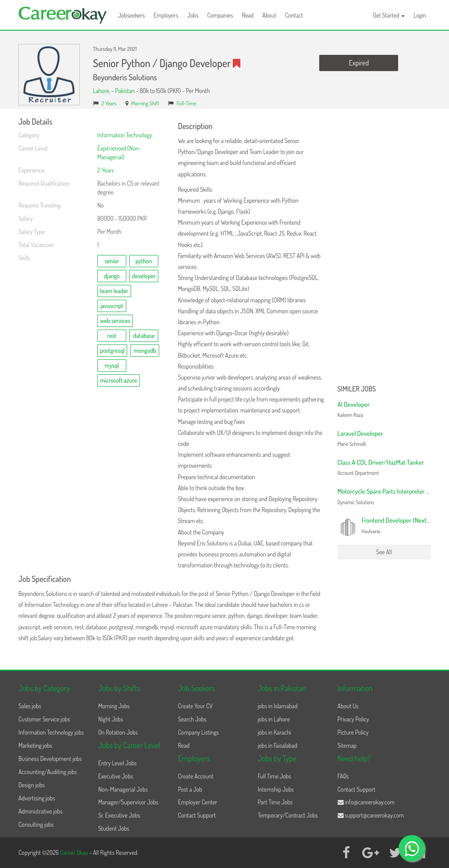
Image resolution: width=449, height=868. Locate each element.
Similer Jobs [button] (357, 389)
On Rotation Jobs (118, 732)
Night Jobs (111, 719)
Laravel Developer (360, 433)
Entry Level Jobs (118, 763)
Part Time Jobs (275, 802)
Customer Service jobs (44, 719)
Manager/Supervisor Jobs (128, 802)
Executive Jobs (116, 776)
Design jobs (32, 785)
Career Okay (75, 852)
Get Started (389, 15)
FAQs (343, 776)
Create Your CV (195, 706)
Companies (220, 15)
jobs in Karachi (274, 732)
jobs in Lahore (274, 719)
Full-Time (187, 103)
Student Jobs (114, 828)
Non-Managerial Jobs (123, 789)
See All (384, 552)
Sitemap (347, 745)
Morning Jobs (114, 706)
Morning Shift (145, 103)
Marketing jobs (35, 745)
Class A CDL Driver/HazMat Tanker (381, 462)
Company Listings (198, 732)
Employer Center (198, 802)
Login (420, 15)
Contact (294, 15)
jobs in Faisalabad (278, 745)
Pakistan (125, 91)
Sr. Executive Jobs (119, 815)
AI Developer (354, 404)
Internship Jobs (276, 789)
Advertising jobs (37, 798)
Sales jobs (30, 706)
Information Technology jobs (51, 732)
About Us (348, 706)
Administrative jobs (41, 811)
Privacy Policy (353, 719)
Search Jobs (192, 719)
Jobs (193, 15)
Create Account (196, 776)
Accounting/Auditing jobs (48, 772)
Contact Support (197, 815)
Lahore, (102, 91)
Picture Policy (353, 732)
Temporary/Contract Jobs (288, 815)
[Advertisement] (384, 249)
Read (248, 15)
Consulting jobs (36, 824)
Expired (359, 63)
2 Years (109, 103)
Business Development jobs (50, 759)
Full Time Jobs (274, 776)
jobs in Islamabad (278, 706)
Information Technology (125, 135)
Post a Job (190, 789)
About (269, 15)
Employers (166, 15)
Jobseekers (131, 15)
